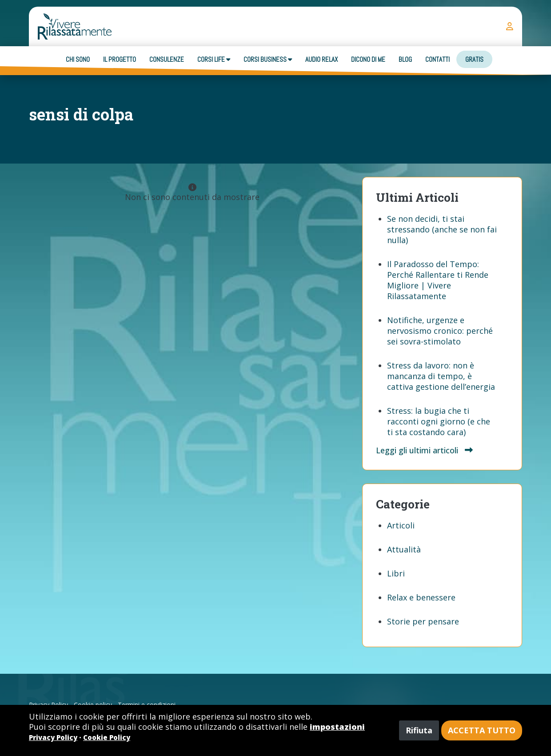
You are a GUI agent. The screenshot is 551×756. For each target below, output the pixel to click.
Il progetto (120, 59)
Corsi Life (214, 59)
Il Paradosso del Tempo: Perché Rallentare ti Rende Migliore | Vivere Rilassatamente (438, 280)
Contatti (437, 59)
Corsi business (268, 59)
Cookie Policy (107, 737)
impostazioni (337, 727)
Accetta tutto (482, 730)
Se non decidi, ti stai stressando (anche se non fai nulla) (442, 229)
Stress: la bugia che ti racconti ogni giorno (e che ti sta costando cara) (439, 421)
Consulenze (167, 59)
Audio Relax (321, 59)
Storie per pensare (423, 621)
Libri (396, 573)
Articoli (401, 525)
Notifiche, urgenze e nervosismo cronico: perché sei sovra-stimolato (440, 331)
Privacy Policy (53, 737)
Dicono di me (368, 59)
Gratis (474, 59)
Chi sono (78, 59)
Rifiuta (419, 730)
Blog (405, 59)
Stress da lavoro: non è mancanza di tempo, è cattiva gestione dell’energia (441, 376)
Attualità (404, 549)
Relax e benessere (421, 597)
